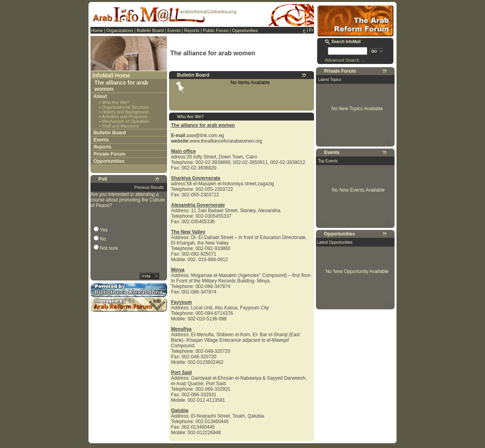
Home (97, 30)
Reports (192, 30)
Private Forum (110, 154)
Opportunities (245, 30)
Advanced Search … (345, 60)
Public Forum (216, 30)
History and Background (125, 112)
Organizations (120, 30)
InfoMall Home (111, 75)
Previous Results (149, 187)
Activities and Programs (125, 117)
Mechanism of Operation (126, 121)
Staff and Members (120, 126)
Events (174, 30)
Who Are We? (115, 102)
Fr (311, 30)
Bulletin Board (150, 30)
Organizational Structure (125, 107)
